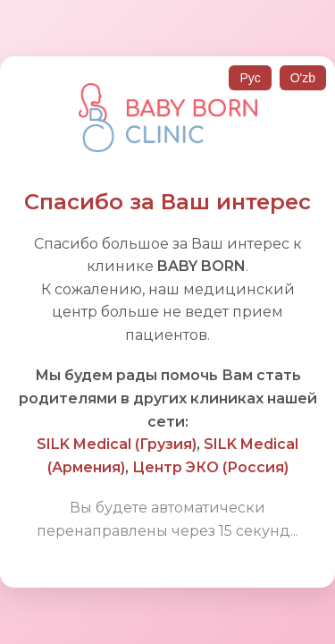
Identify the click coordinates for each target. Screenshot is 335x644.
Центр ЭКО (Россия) (210, 467)
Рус (250, 78)
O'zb (303, 78)
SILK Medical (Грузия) (117, 444)
